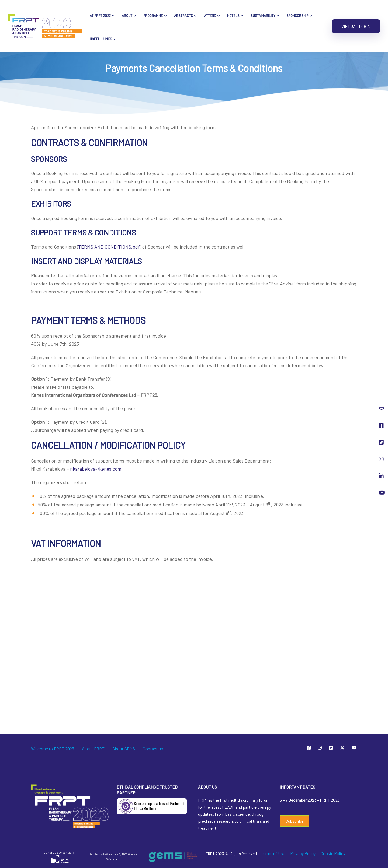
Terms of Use (273, 853)
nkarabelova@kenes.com (96, 469)
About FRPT (93, 749)
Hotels (233, 16)
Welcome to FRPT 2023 (53, 749)
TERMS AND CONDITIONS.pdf (109, 247)
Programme (153, 16)
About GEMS (124, 749)
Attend (210, 16)
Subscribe (295, 821)
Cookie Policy (333, 853)
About (127, 16)
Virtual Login (356, 26)
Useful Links (101, 39)
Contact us (153, 749)
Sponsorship (297, 16)
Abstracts (183, 16)
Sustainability (263, 16)
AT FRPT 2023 (100, 16)
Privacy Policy (303, 853)
